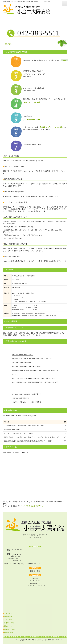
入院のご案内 (8, 620)
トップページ (8, 613)
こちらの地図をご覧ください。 (32, 506)
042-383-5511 (37, 537)
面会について (8, 626)
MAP (65, 60)
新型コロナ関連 (9, 623)
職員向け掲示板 (9, 632)
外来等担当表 (8, 616)
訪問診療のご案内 (10, 629)
